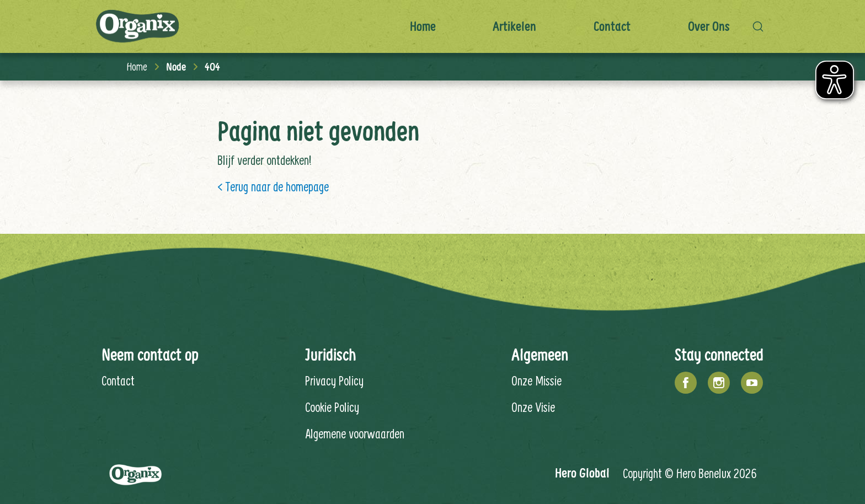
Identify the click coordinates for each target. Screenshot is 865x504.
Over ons (709, 26)
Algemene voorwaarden (355, 433)
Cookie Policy (332, 407)
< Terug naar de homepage (273, 186)
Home (423, 26)
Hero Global (582, 473)
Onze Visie (533, 407)
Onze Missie (536, 380)
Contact (612, 26)
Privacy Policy (334, 380)
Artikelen (514, 26)
